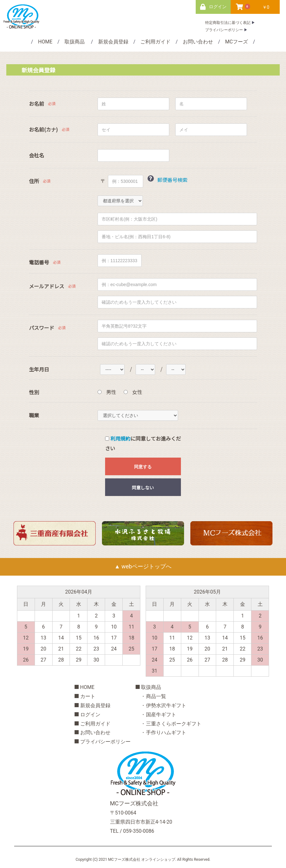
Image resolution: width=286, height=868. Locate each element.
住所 (34, 181)
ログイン (90, 715)
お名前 (36, 104)
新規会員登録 (113, 42)
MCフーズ (237, 42)
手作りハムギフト (166, 733)
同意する (143, 467)
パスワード (42, 328)
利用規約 (121, 438)
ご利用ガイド (155, 42)
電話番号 (39, 262)
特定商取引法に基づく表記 (228, 23)
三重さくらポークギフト (174, 724)
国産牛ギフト (161, 715)
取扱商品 (75, 42)
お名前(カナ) (43, 130)
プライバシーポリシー (224, 30)
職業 (34, 415)
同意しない (143, 488)
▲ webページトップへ (143, 566)
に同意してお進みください (143, 443)
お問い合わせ (198, 42)
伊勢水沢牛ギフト (166, 705)
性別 (34, 392)
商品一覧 (156, 696)
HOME (45, 42)
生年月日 (39, 369)
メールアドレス (47, 286)
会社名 (36, 155)
